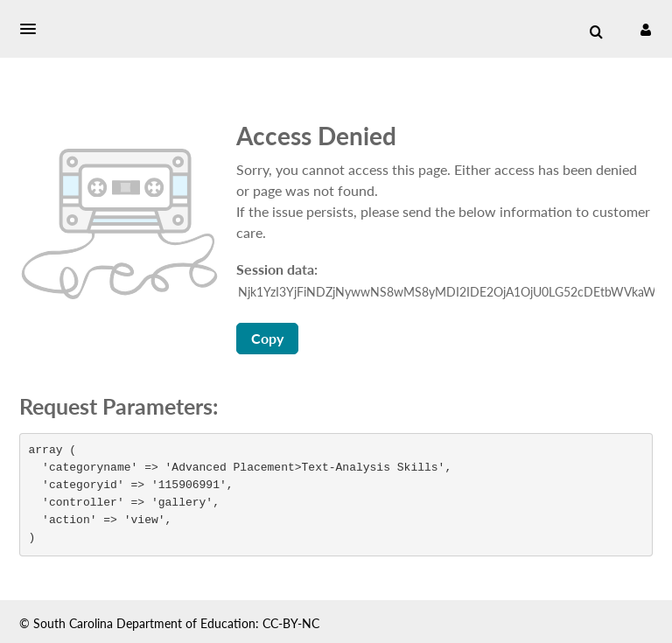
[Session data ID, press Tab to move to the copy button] (446, 292)
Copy (267, 338)
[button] (33, 29)
